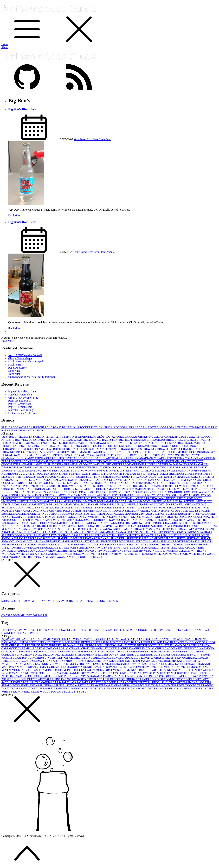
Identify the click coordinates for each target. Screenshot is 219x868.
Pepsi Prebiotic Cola (19, 401)
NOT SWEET (204, 670)
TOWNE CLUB (32, 548)
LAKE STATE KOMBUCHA (113, 495)
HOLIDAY (37, 661)
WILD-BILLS (198, 554)
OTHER (21, 601)
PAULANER (207, 514)
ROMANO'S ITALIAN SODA (19, 529)
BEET (33, 642)
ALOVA (110, 437)
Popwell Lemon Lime (20, 407)
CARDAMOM (44, 648)
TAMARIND (159, 685)
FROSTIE (156, 477)
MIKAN (204, 667)
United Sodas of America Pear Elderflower (32, 377)
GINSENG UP (50, 480)
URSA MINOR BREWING (93, 551)
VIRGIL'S (159, 551)
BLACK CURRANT (118, 642)
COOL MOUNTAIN (169, 461)
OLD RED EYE (192, 511)
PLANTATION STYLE (115, 517)
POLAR (155, 517)
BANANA (202, 639)
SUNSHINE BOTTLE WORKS (179, 541)
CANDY (205, 645)
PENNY (39, 517)
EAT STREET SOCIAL (131, 471)
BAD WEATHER (78, 440)
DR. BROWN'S (198, 467)
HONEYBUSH (67, 661)
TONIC (34, 688)
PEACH (159, 673)
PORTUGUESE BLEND (16, 520)
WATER (54, 601)
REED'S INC (29, 526)
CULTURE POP (122, 464)
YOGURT (57, 692)
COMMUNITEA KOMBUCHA (103, 461)
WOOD (45, 692)
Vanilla (111, 252)
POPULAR (195, 517)
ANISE (146, 639)
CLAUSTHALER (113, 458)
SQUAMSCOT (25, 541)
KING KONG (10, 495)
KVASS (114, 601)
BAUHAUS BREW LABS (168, 440)
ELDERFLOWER (109, 655)
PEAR (194, 673)
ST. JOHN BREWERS (48, 541)
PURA (132, 520)
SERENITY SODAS (14, 535)
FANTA (183, 471)
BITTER (87, 642)
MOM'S (7, 504)
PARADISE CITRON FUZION (160, 514)
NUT (21, 673)
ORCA (56, 427)
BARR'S (108, 440)
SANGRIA (46, 682)
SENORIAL (205, 532)
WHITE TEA (10, 692)
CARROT (60, 648)
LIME (33, 633)
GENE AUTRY (11, 480)
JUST (126, 492)
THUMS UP (205, 545)
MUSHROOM (122, 670)
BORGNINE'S (10, 449)
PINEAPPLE (47, 676)
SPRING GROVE (155, 538)
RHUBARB (134, 679)
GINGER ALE (54, 658)
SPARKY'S (103, 538)
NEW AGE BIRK (141, 508)
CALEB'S (34, 455)
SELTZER (92, 601)
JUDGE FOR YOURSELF (84, 492)
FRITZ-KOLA (140, 477)
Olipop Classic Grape (20, 358)
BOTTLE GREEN (64, 449)
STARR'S (68, 541)
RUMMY (181, 529)
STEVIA (73, 685)
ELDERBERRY (88, 655)
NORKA (7, 511)
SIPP (121, 535)
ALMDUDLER (88, 437)
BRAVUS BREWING (144, 449)
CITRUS (45, 630)
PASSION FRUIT (102, 673)
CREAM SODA (166, 652)
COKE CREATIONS (36, 461)
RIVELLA (112, 526)
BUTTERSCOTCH (149, 645)
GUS (91, 483)
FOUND (80, 477)
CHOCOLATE (174, 648)
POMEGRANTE (137, 676)
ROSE (188, 679)
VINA (148, 551)
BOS (23, 449)
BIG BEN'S (27, 446)
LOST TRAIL (126, 498)
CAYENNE (74, 648)
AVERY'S (108, 427)
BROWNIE (95, 452)
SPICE (25, 685)
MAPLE (61, 667)
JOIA (14, 492)
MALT (7, 667)
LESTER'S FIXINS (34, 498)
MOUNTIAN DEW (69, 504)
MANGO (48, 667)
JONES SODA (44, 492)
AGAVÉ (85, 639)
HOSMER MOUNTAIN (147, 486)
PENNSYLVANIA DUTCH (18, 517)
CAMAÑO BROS (51, 455)
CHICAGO (28, 458)
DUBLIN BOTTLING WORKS (78, 471)
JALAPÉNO (133, 661)
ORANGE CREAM (79, 673)
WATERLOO (56, 554)
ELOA (150, 471)
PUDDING (192, 676)
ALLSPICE (116, 639)
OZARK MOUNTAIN (128, 514)
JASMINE (148, 661)
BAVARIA (203, 440)
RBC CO (72, 523)
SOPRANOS (38, 538)
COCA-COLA (23, 427)
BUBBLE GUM (95, 645)
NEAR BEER (158, 670)
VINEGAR (140, 688)
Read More (14, 215)
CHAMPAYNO (11, 458)
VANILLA (203, 630)
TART (6, 688)
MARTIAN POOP (95, 501)
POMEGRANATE (115, 676)
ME (170, 501)
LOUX (139, 498)
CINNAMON (206, 648)
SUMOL (155, 541)
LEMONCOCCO (12, 498)
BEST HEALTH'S (148, 443)
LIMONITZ (65, 498)
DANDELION (25, 655)
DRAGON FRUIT (54, 655)
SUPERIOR (205, 541)
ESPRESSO (168, 655)
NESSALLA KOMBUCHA (97, 508)
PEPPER (204, 673)
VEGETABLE (102, 688)
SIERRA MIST (90, 535)
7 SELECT (23, 437)
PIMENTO (94, 517)
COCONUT (67, 652)
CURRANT (9, 655)
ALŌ (101, 437)
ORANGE (9, 633)
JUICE (104, 601)
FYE (188, 477)
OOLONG (46, 673)
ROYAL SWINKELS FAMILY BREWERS (123, 529)
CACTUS (193, 645)
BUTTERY (168, 645)
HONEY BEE (124, 486)
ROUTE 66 (91, 529)
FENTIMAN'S (53, 474)
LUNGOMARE (174, 498)
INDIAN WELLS (46, 489)
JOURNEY (61, 492)
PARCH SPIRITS (189, 514)
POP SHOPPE (170, 517)
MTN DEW (35, 430)
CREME (182, 652)
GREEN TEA (173, 658)
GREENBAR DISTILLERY (28, 483)
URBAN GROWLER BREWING (57, 551)
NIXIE (205, 508)
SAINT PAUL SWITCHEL (31, 532)
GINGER (146, 630)
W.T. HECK (198, 551)
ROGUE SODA (207, 526)
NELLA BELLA (55, 508)
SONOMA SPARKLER (15, 538)
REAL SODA (139, 427)
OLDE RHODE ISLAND (33, 514)
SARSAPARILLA (65, 682)
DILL (39, 655)
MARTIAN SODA (117, 501)
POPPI (184, 517)
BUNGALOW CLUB (14, 455)
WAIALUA (9, 554)
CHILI (160, 648)
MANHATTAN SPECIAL (17, 501)
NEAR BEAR (140, 670)
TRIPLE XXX (88, 548)
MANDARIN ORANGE (27, 667)
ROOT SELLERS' (73, 529)
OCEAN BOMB (161, 511)
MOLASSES (36, 670)
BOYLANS (112, 449)
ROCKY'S (191, 526)
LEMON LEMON (200, 495)
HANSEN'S (136, 483)
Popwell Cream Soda (20, 404)
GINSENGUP (68, 480)
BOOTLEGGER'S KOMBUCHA (171, 446)
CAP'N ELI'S (71, 455)
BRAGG (125, 449)
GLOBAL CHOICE (101, 480)
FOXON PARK (121, 477)
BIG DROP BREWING (48, 446)
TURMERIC (48, 688)
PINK (60, 676)
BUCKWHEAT (115, 645)
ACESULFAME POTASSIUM (50, 639)
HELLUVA (189, 483)
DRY (56, 471)
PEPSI (7, 427)
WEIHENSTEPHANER (105, 554)
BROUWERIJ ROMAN (74, 452)
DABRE (163, 464)
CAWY (195, 455)
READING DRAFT (96, 523)
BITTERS (99, 642)
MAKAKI (204, 664)
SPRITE (181, 538)
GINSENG (114, 658)
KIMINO (207, 492)
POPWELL (210, 517)
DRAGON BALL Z (13, 471)
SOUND (52, 538)
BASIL (6, 642)
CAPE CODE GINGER (120, 455)
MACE (192, 664)
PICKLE (26, 676)
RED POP (103, 679)
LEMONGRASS (140, 664)
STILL (84, 685)
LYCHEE (181, 664)
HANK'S (123, 483)
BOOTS (195, 446)
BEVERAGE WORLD (191, 443)
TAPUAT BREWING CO (78, 545)
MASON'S (145, 501)
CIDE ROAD (94, 458)
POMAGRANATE (92, 676)
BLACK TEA (161, 642)
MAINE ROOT (193, 498)
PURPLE (8, 679)
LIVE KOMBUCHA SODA (101, 498)
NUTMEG (32, 673)
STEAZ (79, 541)
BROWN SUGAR (74, 645)
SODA (8, 601)
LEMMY (183, 495)
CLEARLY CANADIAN (139, 458)
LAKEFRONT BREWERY (146, 495)
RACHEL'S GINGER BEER (190, 520)
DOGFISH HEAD (141, 467)
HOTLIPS (169, 486)
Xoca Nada (14, 371)
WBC (86, 554)
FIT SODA (150, 474)
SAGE (25, 682)
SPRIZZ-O (193, 538)
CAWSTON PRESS (178, 455)
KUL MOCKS (61, 495)
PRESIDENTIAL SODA (76, 520)
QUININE (20, 679)
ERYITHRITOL (130, 655)
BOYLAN (82, 449)
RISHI (101, 526)
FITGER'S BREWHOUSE (173, 474)
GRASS (160, 658)
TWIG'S (102, 548)
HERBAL (9, 661)
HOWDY (181, 486)
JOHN (6, 492)
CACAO (181, 645)
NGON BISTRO (191, 508)
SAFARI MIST (197, 529)
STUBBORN (104, 541)
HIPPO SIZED (30, 486)
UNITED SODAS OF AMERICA (169, 427)
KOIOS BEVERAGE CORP (36, 495)
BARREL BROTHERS (127, 440)
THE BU (166, 545)
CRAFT (187, 461)
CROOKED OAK (90, 464)
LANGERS (170, 495)
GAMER (208, 477)
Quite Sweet (81, 252)
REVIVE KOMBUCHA (82, 526)
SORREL (205, 682)
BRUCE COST (112, 452)
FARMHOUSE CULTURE (17, 474)
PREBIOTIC (156, 676)
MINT (7, 670)
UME (74, 688)
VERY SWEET (26, 630)
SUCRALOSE (121, 685)
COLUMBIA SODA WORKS (66, 461)
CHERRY (128, 648)
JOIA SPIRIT (27, 492)
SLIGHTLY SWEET (182, 630)
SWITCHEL (69, 601)
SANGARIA (106, 532)
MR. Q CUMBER (126, 504)
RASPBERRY (71, 679)
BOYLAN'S (97, 449)
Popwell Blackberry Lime (22, 391)
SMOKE (193, 682)
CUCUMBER (197, 652)
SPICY (35, 685)
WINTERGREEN (29, 692)
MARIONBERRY (89, 667)
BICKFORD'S (10, 446)
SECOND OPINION (185, 532)
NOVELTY (9, 673)
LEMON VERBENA (79, 664)
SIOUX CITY (108, 535)
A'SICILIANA (40, 437)
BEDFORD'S (27, 443)
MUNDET (159, 504)
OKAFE (177, 511)
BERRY (161, 630)
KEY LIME (193, 661)
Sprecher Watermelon (20, 395)
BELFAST (43, 443)
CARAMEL (26, 648)
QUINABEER (149, 520)
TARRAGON (205, 685)
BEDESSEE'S (10, 443)
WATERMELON (170, 688)
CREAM (150, 652)
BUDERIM (175, 452)
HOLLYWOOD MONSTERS (79, 486)
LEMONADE (121, 664)
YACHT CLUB (76, 557)
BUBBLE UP (130, 452)
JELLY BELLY (181, 489)
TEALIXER (126, 545)
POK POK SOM (140, 517)
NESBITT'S (73, 508)
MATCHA (131, 667)
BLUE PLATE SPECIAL (120, 446)
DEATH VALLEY (63, 467)
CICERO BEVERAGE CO (70, 458)
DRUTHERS (44, 471)
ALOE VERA (132, 639)
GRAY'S (172, 480)
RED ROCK (189, 523)
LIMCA (52, 498)
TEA (81, 601)
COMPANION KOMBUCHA (139, 461)
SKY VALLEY (153, 535)
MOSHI (28, 504)
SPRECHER (41, 427)
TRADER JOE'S (52, 548)
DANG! (184, 464)
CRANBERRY (134, 652)
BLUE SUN (71, 427)
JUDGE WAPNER (111, 492)
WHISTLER (127, 554)
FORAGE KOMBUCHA (60, 477)
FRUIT (8, 630)
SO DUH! (194, 535)
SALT (34, 682)
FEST (67, 474)
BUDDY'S (161, 452)
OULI (110, 514)
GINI (37, 480)
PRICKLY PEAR (174, 676)
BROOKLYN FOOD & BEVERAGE (38, 452)
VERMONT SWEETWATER (127, 551)
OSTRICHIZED (96, 514)
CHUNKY (190, 648)
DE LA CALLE (199, 464)
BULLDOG (190, 452)
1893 (5, 437)
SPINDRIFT (118, 538)
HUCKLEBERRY (98, 661)
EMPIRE (161, 471)
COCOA (53, 652)
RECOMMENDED (24, 615)
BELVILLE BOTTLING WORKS (69, 443)
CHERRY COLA (145, 648)
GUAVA (203, 658)
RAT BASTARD (56, 523)
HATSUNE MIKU (155, 483)
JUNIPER (170, 661)
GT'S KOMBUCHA (75, 483)
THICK (24, 688)
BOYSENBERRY (52, 645)
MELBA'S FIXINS (185, 501)
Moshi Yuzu (15, 365)
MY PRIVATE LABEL (180, 504)
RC (81, 523)
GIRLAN (83, 480)
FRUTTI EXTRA (173, 477)
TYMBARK (115, 548)
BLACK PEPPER (142, 642)
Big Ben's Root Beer (22, 222)
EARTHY (72, 655)
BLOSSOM (97, 446)
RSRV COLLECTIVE (162, 529)
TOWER (16, 548)
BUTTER (131, 645)
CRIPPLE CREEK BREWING (61, 464)
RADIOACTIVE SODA (16, 523)
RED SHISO (118, 679)
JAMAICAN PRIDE (144, 489)
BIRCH (57, 642)
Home (5, 44)
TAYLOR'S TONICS (106, 545)
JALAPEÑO (117, 661)
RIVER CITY (128, 526)
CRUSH (107, 464)
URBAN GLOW (28, 551)
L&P (92, 495)
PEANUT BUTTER (178, 673)
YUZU (83, 692)
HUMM (193, 486)
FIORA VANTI (114, 474)
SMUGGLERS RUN (175, 535)
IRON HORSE (66, 489)
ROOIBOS (157, 679)
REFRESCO (45, 526)
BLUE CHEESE (11, 645)
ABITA (53, 437)
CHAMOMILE (99, 648)
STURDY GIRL (122, 541)
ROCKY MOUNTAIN (171, 526)
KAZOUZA (138, 492)
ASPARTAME (186, 639)
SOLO (205, 535)
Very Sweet (80, 139)
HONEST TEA (106, 486)
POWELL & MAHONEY (46, 520)
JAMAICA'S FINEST (118, 489)
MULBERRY (104, 670)
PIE (35, 676)
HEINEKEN (174, 483)
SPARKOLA (88, 538)
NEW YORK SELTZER (166, 508)
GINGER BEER (75, 658)
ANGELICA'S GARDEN (163, 437)
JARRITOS (164, 489)
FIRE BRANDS (133, 474)
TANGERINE (176, 685)
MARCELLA (52, 501)
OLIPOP (123, 427)
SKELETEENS (134, 535)
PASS (43, 615)
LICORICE (158, 664)
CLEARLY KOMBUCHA (169, 458)
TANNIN (191, 685)
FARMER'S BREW (200, 471)
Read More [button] (8, 341)
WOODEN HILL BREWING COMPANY (33, 557)
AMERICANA (125, 437)
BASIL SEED (20, 642)
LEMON (131, 630)
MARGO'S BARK (72, 501)
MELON (170, 667)
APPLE (158, 639)
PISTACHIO (72, 676)
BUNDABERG (206, 452)
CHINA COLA (44, 458)
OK (6, 615)
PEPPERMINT (11, 676)
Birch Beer (105, 139)
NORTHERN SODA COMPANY (67, 511)
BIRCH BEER (71, 642)
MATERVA (160, 501)
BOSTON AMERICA (40, 449)
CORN (120, 652)
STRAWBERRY (100, 685)
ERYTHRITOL (150, 655)
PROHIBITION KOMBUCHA (109, 520)
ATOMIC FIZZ (44, 440)
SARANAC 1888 (125, 532)
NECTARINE (176, 670)
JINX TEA (208, 489)
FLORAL (183, 655)
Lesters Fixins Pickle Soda (23, 413)
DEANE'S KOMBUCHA (37, 467)
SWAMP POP (46, 545)
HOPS (82, 661)
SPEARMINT (11, 685)
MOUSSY (88, 504)
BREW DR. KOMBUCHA (173, 449)
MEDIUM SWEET (110, 630)
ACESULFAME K (21, 639)
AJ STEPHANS (68, 437)
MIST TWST (204, 501)
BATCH (147, 440)
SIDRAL (75, 535)
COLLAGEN (107, 652)
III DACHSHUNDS (23, 489)
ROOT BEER (86, 630)
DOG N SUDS (121, 467)
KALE (182, 661)
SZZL (59, 545)
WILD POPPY (163, 554)
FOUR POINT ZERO (99, 477)
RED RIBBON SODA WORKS (163, 523)
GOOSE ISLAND (124, 480)
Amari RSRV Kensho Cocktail (25, 355)
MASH (133, 501)
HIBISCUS (23, 661)
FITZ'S (193, 474)
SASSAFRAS (85, 682)
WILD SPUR (181, 554)
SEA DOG (165, 532)
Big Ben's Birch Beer (22, 109)
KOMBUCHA (37, 601)
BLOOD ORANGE (203, 642)
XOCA (62, 557)
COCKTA (17, 461)
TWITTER (63, 688)
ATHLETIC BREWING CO (18, 440)
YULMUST (71, 692)
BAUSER (190, 440)
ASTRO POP (204, 437)
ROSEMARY (201, 679)
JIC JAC (196, 489)
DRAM (30, 471)
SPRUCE (60, 685)
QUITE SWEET (64, 630)
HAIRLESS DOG (106, 483)
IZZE (79, 489)
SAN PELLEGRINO (85, 532)
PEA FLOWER (144, 673)
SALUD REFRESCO (60, 532)
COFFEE (81, 652)
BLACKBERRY (181, 642)
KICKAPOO (166, 492)
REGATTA (60, 526)
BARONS (96, 440)
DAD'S (174, 464)
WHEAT (188, 688)
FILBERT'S (96, 474)
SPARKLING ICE (69, 538)
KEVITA (152, 492)
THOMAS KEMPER (185, 545)
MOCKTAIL (20, 670)
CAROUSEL (142, 455)
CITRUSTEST (25, 652)
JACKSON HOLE (94, 489)
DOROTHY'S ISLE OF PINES (170, 467)
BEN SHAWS (98, 443)
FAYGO (39, 474)
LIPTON (78, 498)
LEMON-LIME (102, 664)
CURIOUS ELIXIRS (145, 464)
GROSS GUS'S (53, 483)
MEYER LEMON (188, 667)
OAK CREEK (142, 511)
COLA (23, 633)
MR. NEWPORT (105, 504)
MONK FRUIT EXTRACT (80, 670)
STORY (90, 541)
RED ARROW (135, 523)
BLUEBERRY (31, 645)
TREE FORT (70, 548)
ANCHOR (141, 437)
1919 (13, 437)
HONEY (51, 661)
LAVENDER (43, 664)
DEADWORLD (200, 427)
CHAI (86, 648)
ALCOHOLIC (100, 639)
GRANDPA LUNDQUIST (150, 480)
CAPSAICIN (10, 648)
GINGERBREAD (97, 658)
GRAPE (128, 658)
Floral (103, 252)
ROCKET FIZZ (90, 427)
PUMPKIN (206, 676)
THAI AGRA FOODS (147, 545)
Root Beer (93, 139)
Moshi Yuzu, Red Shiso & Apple (26, 361)
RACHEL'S (166, 520)
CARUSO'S (158, 455)
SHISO (156, 682)
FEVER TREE (80, 474)
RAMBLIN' (38, 523)
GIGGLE (27, 480)
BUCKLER (146, 452)
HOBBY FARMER (50, 486)
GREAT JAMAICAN (190, 480)
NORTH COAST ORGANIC (30, 511)
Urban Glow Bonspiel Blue (23, 398)
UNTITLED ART (174, 548)
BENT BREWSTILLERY (122, 443)
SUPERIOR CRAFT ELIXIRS (19, 545)
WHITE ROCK (144, 554)
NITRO (190, 670)
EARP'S (112, 471)
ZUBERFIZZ (94, 557)
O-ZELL (128, 511)
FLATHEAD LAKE (23, 477)
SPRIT (170, 538)
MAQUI (38, 501)
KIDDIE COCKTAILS (188, 492)
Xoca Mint (14, 374)
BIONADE (82, 446)
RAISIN (56, 679)
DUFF (102, 471)
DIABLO (106, 467)
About (5, 47)
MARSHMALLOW (112, 667)
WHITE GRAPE (203, 688)
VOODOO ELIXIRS (179, 551)
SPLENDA (47, 685)
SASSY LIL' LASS (147, 532)
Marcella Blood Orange (21, 410)
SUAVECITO (140, 541)
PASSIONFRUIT (124, 673)
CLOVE (40, 652)
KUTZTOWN (79, 495)
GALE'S (197, 477)
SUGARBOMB (141, 685)
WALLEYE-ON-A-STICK (32, 554)
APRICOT (170, 639)
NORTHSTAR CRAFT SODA (104, 511)
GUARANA (190, 658)
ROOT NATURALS (50, 529)
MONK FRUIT (54, 670)
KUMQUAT (27, 664)
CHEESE (115, 648)
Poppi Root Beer (17, 368)
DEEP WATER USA (87, 467)
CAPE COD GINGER (92, 455)
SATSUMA (101, 682)
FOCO (40, 477)
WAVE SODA (73, 554)
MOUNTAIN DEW (16, 430)
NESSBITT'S (121, 508)
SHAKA (32, 535)
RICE (146, 679)
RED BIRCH (89, 679)
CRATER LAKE (33, 464)
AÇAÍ (6, 639)
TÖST (6, 548)
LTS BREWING (154, 498)
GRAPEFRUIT (144, 658)
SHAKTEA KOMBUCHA (53, 535)
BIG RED (69, 446)
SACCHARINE (11, 682)
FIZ (201, 474)
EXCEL (172, 471)
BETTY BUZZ (169, 443)
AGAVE (74, 639)
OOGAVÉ (68, 514)
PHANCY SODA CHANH (71, 517)
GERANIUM (21, 658)
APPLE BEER (187, 437)
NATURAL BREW (33, 508)
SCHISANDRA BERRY (123, 682)
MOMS (18, 504)
